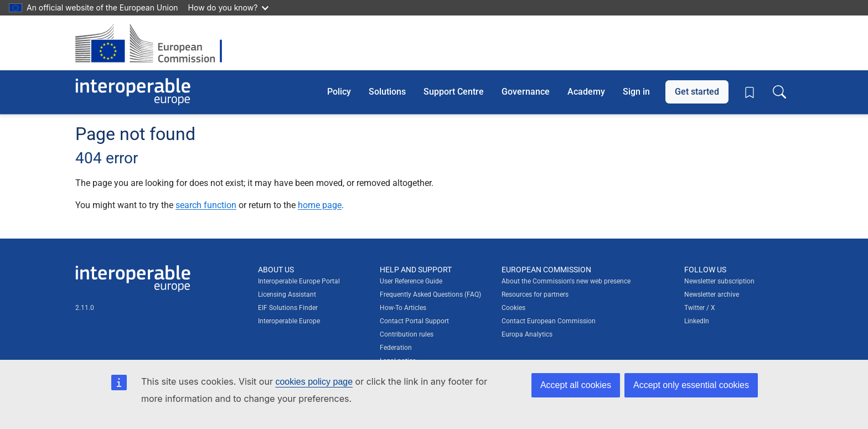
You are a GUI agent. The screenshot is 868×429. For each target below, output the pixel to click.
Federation (396, 348)
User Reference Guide (411, 281)
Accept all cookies (576, 385)
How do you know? (229, 7)
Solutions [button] (387, 92)
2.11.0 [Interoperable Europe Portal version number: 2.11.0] (85, 308)
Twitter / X (700, 308)
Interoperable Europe (289, 321)
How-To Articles (403, 308)
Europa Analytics (527, 334)
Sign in (636, 92)
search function (206, 205)
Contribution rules (407, 334)
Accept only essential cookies (691, 385)
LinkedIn (697, 321)
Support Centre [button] (454, 92)
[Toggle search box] (779, 92)
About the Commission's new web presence (566, 281)
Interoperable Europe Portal (299, 281)
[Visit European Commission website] (154, 43)
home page (320, 205)
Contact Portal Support (414, 321)
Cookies (513, 308)
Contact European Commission (549, 321)
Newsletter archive (712, 294)
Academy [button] (586, 92)
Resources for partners (535, 294)
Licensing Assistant (287, 294)
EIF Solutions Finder (288, 308)
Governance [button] (526, 92)
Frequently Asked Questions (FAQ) (430, 294)
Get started (697, 92)
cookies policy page (314, 382)
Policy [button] (339, 92)
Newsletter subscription (719, 281)
